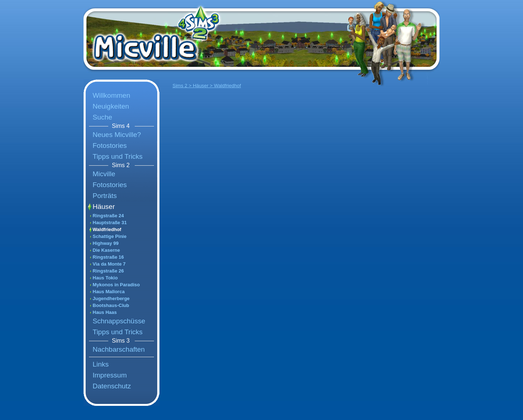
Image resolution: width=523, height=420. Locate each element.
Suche (102, 117)
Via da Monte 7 (109, 264)
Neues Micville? (117, 135)
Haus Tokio (105, 278)
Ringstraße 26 (108, 271)
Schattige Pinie (110, 236)
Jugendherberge (111, 298)
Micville (104, 174)
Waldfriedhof (107, 229)
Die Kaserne (106, 250)
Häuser (104, 207)
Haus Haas (105, 312)
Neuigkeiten (111, 106)
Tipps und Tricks (118, 156)
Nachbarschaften (119, 349)
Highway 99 (106, 243)
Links (101, 364)
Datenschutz (112, 386)
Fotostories (110, 146)
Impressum (110, 375)
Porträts (105, 196)
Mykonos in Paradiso (116, 285)
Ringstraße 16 (108, 257)
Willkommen (111, 95)
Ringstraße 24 (108, 216)
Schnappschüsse (119, 321)
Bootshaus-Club (111, 305)
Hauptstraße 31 (110, 223)
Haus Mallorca (109, 292)
